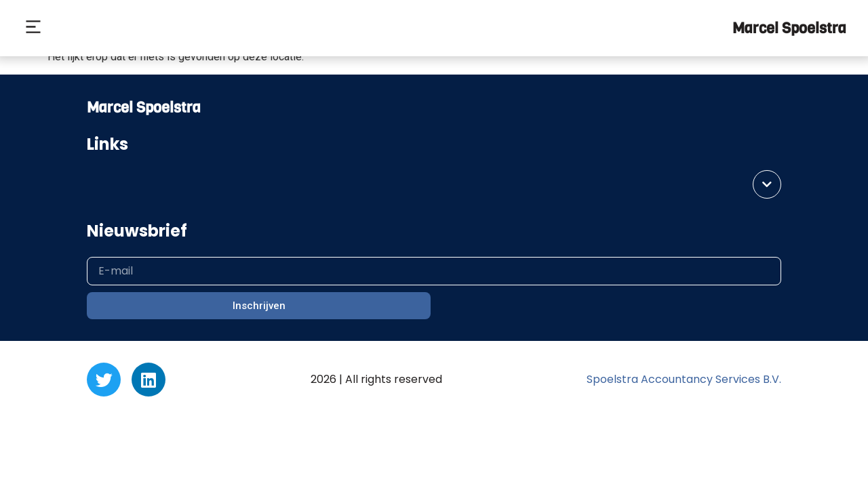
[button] (33, 28)
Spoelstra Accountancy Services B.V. (684, 379)
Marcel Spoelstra (789, 28)
